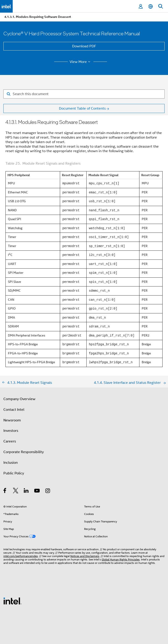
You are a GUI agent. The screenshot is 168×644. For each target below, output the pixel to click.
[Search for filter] (84, 94)
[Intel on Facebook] (5, 491)
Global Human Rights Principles (121, 559)
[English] (151, 6)
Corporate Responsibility (24, 452)
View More (81, 62)
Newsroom (12, 420)
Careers (10, 441)
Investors (11, 431)
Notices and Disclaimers (85, 556)
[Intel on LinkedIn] (26, 491)
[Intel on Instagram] (48, 491)
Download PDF (84, 46)
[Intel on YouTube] (37, 491)
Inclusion (11, 463)
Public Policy (14, 473)
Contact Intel (14, 410)
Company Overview (19, 399)
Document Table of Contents (82, 108)
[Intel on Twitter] (16, 491)
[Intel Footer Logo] (12, 601)
